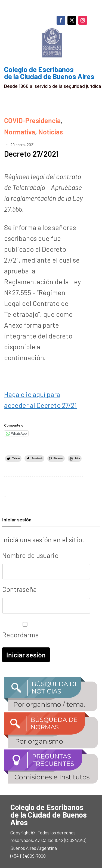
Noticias (51, 132)
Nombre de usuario (30, 555)
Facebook (37, 458)
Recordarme (24, 630)
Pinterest (58, 458)
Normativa (20, 132)
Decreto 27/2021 (31, 154)
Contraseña (19, 589)
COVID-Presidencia (32, 120)
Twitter (16, 458)
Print (78, 458)
